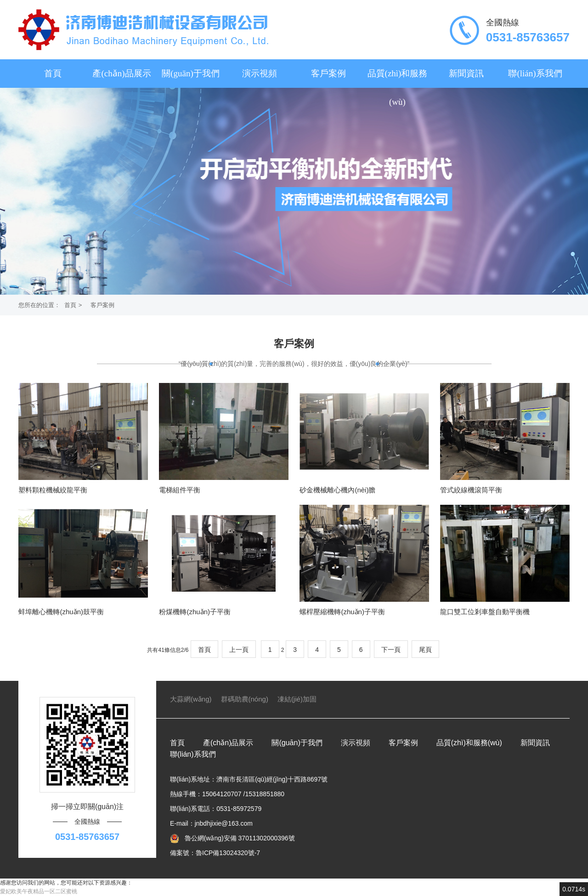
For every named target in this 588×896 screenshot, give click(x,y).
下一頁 (391, 650)
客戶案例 (328, 73)
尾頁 (425, 650)
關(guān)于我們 (191, 73)
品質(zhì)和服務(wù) (398, 88)
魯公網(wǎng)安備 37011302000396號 (239, 838)
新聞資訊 (466, 73)
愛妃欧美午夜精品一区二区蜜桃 (39, 891)
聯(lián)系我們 (535, 73)
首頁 (53, 73)
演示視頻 (260, 73)
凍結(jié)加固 (297, 699)
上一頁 (239, 650)
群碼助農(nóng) (245, 699)
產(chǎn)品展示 (122, 73)
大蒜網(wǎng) (191, 699)
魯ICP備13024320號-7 (228, 853)
